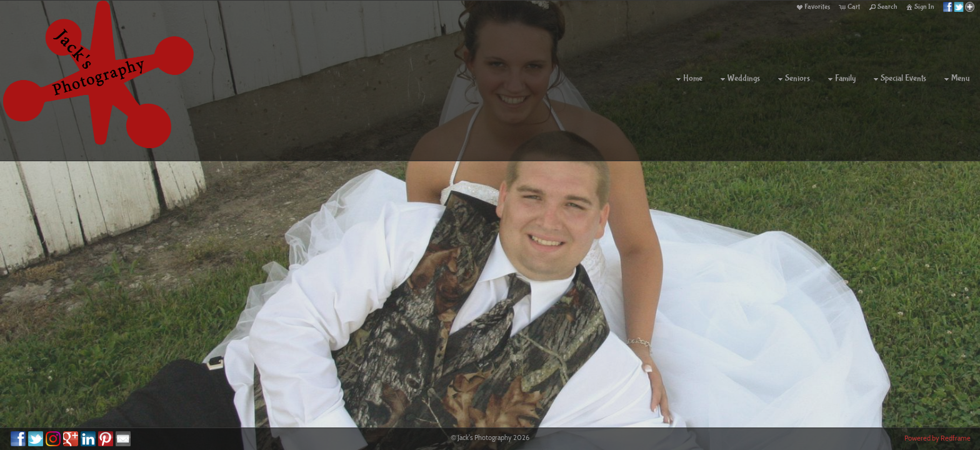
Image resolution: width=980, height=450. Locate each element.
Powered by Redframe (937, 438)
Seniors (792, 79)
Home (688, 79)
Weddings (739, 79)
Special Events (898, 79)
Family (840, 79)
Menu (955, 79)
